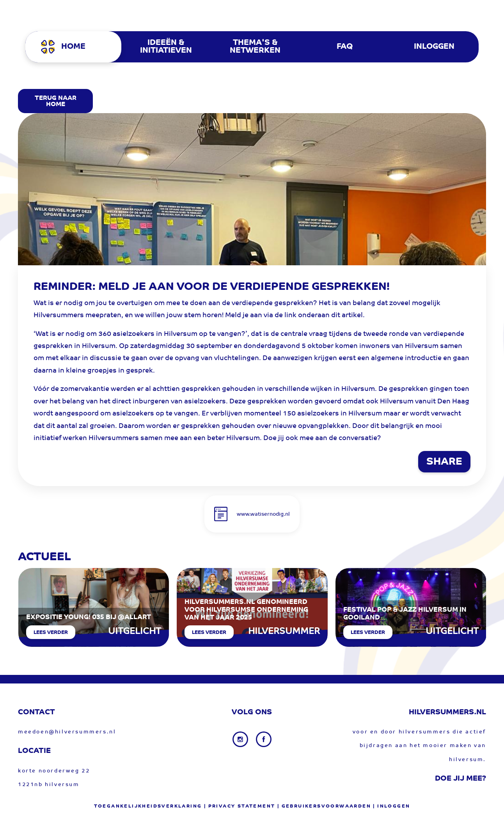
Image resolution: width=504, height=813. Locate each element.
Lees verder (51, 633)
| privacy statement (240, 806)
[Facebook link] (264, 739)
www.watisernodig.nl (263, 514)
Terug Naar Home (56, 101)
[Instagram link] (241, 739)
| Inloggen (391, 806)
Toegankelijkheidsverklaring (148, 806)
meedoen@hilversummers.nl (67, 732)
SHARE (444, 462)
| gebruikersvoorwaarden (324, 806)
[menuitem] (77, 47)
